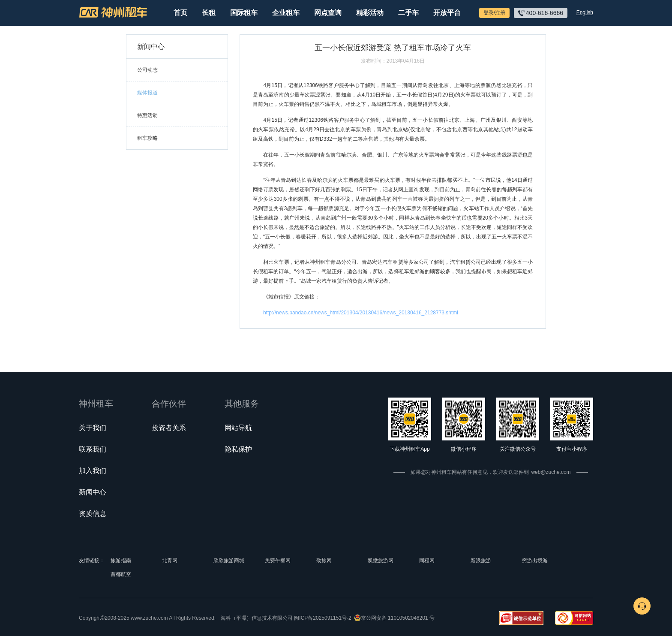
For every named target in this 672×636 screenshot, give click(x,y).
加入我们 (93, 471)
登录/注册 (494, 13)
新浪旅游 (481, 561)
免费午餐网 (278, 561)
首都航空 (121, 574)
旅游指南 (121, 561)
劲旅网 (324, 561)
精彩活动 (370, 13)
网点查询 (328, 13)
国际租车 (244, 13)
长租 (209, 13)
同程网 (427, 561)
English (585, 12)
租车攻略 (147, 138)
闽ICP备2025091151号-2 (322, 618)
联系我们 (93, 449)
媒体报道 (147, 93)
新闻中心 (93, 492)
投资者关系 (169, 428)
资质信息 (93, 514)
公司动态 (147, 70)
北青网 (170, 561)
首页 (180, 13)
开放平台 (447, 13)
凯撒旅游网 (381, 561)
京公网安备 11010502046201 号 (398, 618)
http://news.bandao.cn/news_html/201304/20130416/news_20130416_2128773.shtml (361, 313)
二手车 (408, 13)
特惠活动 (147, 115)
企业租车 (286, 13)
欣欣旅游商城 (229, 561)
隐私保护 (238, 449)
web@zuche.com (551, 472)
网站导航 (238, 428)
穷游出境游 (535, 561)
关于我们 (93, 428)
